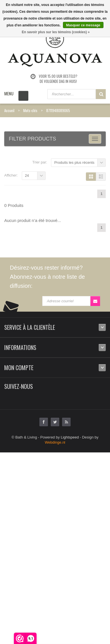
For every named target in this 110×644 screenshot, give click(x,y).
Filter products (32, 139)
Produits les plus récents (74, 162)
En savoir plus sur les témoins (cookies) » (56, 32)
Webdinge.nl (55, 442)
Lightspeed (70, 437)
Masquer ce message (83, 25)
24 (27, 176)
